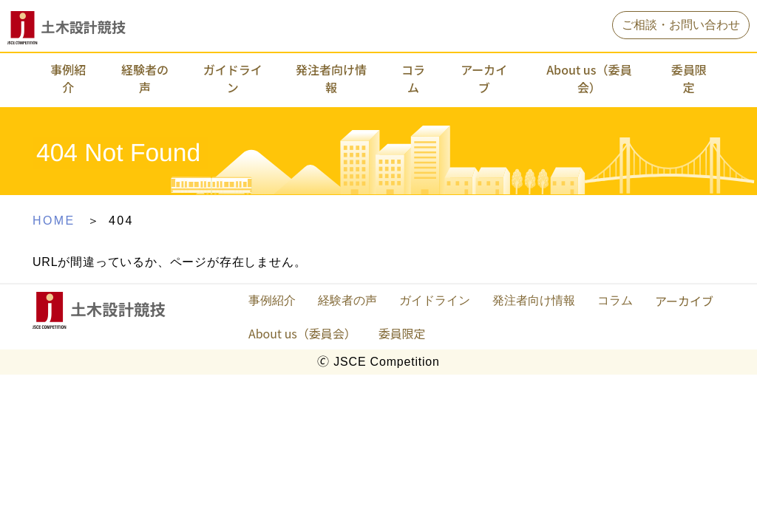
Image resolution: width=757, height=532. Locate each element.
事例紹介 (68, 78)
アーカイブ (484, 78)
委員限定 (689, 78)
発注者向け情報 (331, 78)
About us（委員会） (589, 78)
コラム (413, 78)
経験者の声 (145, 78)
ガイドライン (233, 78)
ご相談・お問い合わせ (681, 25)
